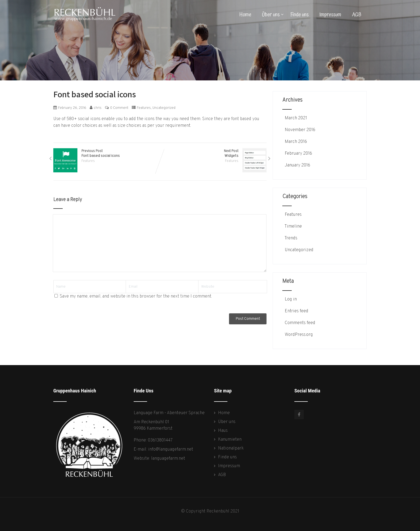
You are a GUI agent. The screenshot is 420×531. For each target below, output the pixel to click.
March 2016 (296, 142)
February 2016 (298, 154)
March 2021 (296, 118)
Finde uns (299, 15)
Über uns (273, 15)
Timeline (293, 226)
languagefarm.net (168, 459)
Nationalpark (231, 448)
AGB (357, 15)
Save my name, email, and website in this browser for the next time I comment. (136, 296)
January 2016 (297, 165)
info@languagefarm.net (171, 450)
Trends (290, 238)
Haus (223, 431)
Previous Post (107, 154)
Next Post (213, 154)
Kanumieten (230, 440)
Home (245, 15)
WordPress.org (298, 335)
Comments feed (299, 323)
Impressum (330, 15)
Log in (290, 299)
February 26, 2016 (72, 108)
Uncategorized (164, 108)
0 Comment (119, 108)
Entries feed (296, 311)
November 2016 (300, 130)
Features (144, 108)
